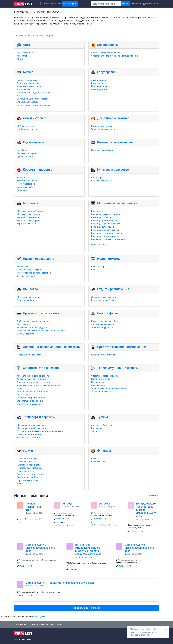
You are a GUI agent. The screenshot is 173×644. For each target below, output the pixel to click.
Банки (94, 459)
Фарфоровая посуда (27, 129)
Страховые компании (27, 480)
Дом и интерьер (35, 118)
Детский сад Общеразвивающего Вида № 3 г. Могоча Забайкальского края (88, 549)
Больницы (96, 211)
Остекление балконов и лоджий (33, 391)
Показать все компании (86, 608)
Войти (137, 4)
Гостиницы (97, 428)
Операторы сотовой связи (104, 376)
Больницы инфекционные (104, 221)
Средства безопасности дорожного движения (114, 56)
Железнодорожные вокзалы (31, 425)
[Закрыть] (166, 629)
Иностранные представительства (33, 93)
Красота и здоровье (38, 170)
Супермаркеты (24, 157)
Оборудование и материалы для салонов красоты (41, 331)
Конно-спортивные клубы (104, 321)
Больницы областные (102, 227)
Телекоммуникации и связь (118, 368)
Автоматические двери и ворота (33, 376)
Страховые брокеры (27, 102)
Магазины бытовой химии (30, 211)
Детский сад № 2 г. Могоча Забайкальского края (40, 548)
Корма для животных (102, 126)
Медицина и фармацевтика (117, 203)
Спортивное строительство (30, 398)
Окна (19, 388)
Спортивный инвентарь (103, 324)
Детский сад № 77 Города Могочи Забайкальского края (60, 583)
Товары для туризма (101, 328)
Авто (27, 45)
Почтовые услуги (25, 471)
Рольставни (23, 395)
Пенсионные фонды (27, 300)
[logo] (25, 4)
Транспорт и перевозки (40, 417)
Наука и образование (38, 259)
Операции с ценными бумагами (32, 99)
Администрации (99, 80)
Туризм (103, 417)
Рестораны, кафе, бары (102, 300)
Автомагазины (24, 53)
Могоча (44, 4)
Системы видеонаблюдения (105, 53)
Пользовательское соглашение (45, 625)
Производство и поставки (42, 313)
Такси (20, 484)
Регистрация (150, 4)
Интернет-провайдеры (102, 150)
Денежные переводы (27, 83)
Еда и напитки (33, 142)
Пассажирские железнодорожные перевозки (39, 431)
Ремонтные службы (27, 477)
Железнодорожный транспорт (32, 428)
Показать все (99, 245)
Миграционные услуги (28, 297)
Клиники (21, 178)
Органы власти (99, 83)
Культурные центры (101, 181)
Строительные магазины (29, 404)
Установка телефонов (102, 391)
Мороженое (23, 324)
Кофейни (21, 150)
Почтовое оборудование (29, 468)
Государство (106, 72)
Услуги (28, 451)
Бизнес (28, 72)
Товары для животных (102, 129)
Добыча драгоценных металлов (33, 321)
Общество (30, 289)
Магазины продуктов (27, 153)
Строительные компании (29, 401)
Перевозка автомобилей (29, 434)
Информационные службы (30, 355)
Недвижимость (109, 259)
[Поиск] (106, 4)
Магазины (30, 203)
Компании (56, 4)
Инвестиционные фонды (29, 86)
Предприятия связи (101, 379)
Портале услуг (38, 617)
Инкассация (23, 89)
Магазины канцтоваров (29, 214)
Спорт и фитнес (109, 313)
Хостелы (95, 431)
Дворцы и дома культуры (104, 297)
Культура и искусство (113, 170)
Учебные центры (25, 276)
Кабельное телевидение (103, 355)
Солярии (21, 190)
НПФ (19, 96)
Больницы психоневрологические (108, 239)
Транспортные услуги (27, 438)
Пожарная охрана (100, 86)
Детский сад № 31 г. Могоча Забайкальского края (139, 548)
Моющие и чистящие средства (32, 328)
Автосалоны (23, 56)
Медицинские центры (28, 181)
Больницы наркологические (105, 224)
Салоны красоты (25, 187)
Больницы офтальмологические (107, 233)
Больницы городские (102, 217)
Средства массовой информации (122, 347)
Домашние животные (113, 118)
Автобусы (105, 504)
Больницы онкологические (104, 230)
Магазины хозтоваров (28, 221)
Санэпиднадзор (99, 89)
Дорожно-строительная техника (33, 382)
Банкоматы (97, 462)
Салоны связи (98, 385)
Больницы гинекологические (105, 214)
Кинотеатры (97, 178)
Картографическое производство (33, 273)
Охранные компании (27, 459)
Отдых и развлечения (113, 289)
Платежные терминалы (28, 465)
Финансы (104, 451)
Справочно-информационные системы (52, 347)
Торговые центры (26, 224)
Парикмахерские (25, 184)
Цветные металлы (26, 334)
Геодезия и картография (29, 270)
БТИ (93, 270)
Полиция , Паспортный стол (33, 507)
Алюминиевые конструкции (31, 379)
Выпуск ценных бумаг (28, 80)
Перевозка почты (26, 462)
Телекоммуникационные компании (109, 388)
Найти (125, 4)
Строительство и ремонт (41, 368)
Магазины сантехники (28, 217)
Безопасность (107, 45)
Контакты (21, 625)
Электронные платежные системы (34, 105)
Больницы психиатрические (105, 236)
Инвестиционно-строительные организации (38, 385)
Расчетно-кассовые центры (30, 474)
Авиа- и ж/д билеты (101, 425)
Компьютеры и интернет (115, 142)
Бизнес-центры (99, 267)
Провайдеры (97, 382)
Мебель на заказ (25, 126)
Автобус (67, 504)
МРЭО (20, 59)
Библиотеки (23, 267)
